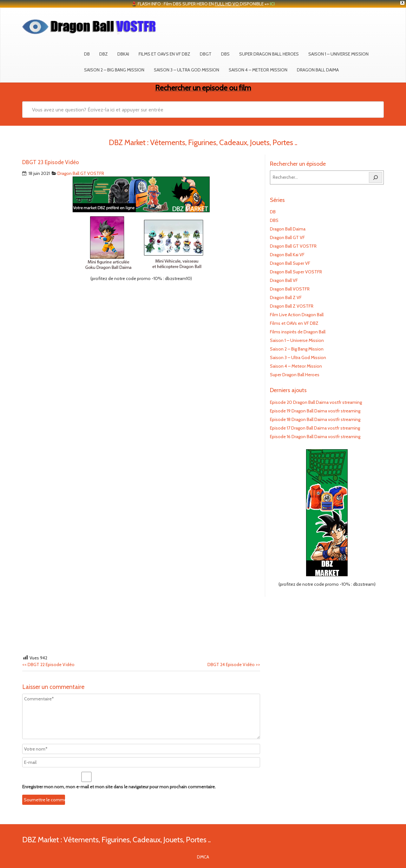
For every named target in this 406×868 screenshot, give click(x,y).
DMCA (203, 857)
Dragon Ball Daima (318, 70)
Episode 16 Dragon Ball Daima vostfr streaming (315, 437)
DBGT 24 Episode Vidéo (234, 664)
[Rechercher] (376, 177)
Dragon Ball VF (284, 280)
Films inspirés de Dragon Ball (298, 332)
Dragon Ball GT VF (287, 237)
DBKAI (123, 54)
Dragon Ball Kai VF (287, 255)
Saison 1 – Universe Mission (338, 54)
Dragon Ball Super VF (290, 263)
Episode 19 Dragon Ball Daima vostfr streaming (315, 411)
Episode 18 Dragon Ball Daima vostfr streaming (315, 419)
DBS (225, 54)
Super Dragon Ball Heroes (269, 54)
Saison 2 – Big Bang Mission (114, 70)
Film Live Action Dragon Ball (297, 315)
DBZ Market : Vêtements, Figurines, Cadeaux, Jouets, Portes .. (116, 840)
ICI (272, 4)
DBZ (104, 54)
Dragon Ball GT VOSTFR (81, 173)
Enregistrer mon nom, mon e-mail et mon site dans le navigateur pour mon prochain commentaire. (119, 787)
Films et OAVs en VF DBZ (164, 54)
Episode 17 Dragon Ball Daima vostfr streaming (315, 428)
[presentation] (66, 796)
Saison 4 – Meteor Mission (258, 70)
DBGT (206, 54)
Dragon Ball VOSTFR (290, 289)
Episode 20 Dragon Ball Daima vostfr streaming (316, 402)
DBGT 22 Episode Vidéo (48, 664)
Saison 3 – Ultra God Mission (187, 70)
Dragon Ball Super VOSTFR (296, 272)
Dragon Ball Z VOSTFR (292, 306)
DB (87, 54)
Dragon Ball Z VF (286, 297)
